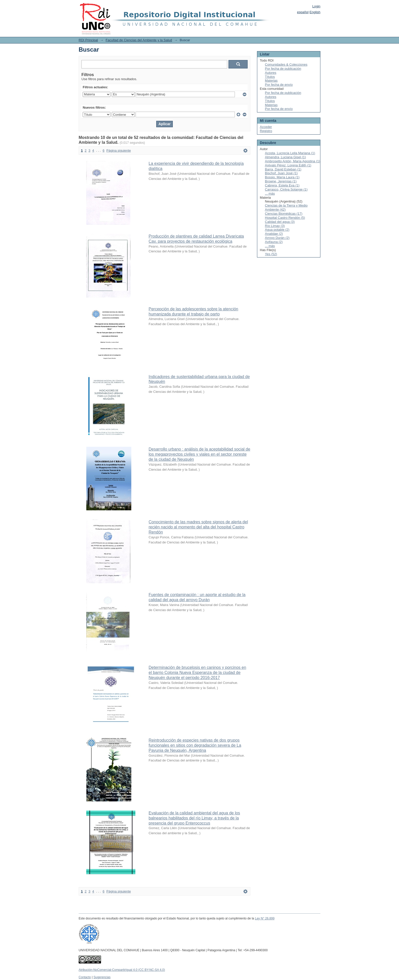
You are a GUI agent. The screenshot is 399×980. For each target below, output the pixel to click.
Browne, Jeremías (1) (281, 181)
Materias (271, 81)
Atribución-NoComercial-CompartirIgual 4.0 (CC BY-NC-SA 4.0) (122, 970)
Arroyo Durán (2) (277, 238)
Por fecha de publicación (283, 69)
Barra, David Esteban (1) (283, 169)
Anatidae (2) (274, 234)
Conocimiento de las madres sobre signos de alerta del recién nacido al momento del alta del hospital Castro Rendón (198, 527)
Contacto (85, 977)
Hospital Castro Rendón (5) (285, 218)
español (303, 12)
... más (270, 193)
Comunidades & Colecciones (286, 64)
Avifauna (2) (274, 242)
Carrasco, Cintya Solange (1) (286, 189)
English (315, 12)
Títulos (270, 77)
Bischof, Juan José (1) (281, 173)
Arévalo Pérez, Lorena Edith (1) (288, 165)
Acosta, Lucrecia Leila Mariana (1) (290, 153)
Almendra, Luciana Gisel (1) (285, 157)
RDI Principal (88, 40)
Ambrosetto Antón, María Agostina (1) (293, 161)
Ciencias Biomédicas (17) (284, 214)
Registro (266, 131)
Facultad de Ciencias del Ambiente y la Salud (139, 40)
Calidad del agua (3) (280, 222)
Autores (271, 73)
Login (316, 6)
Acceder (266, 127)
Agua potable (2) (277, 230)
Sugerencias (102, 977)
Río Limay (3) (275, 226)
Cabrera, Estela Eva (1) (282, 185)
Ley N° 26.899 (265, 918)
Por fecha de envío (279, 85)
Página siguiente (119, 150)
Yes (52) (271, 254)
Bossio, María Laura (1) (282, 177)
